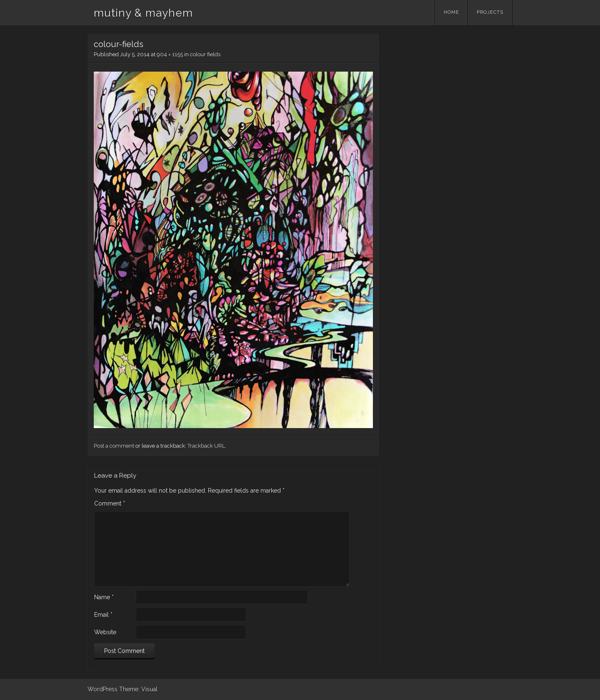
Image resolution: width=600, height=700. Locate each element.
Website (105, 632)
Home (451, 12)
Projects (490, 12)
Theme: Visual (138, 689)
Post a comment (114, 446)
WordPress (102, 689)
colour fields (205, 54)
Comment (110, 503)
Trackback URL (206, 446)
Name (104, 597)
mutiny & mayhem (143, 13)
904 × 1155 (170, 54)
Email (103, 615)
